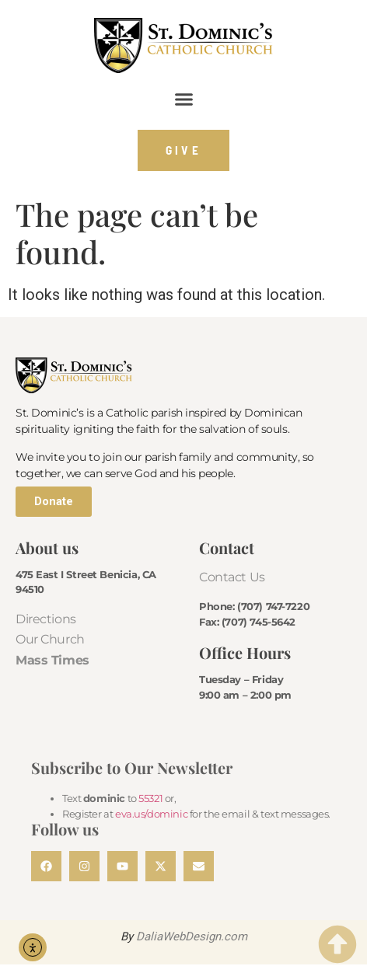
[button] (183, 99)
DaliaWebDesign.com (192, 936)
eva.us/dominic (151, 814)
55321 (150, 798)
